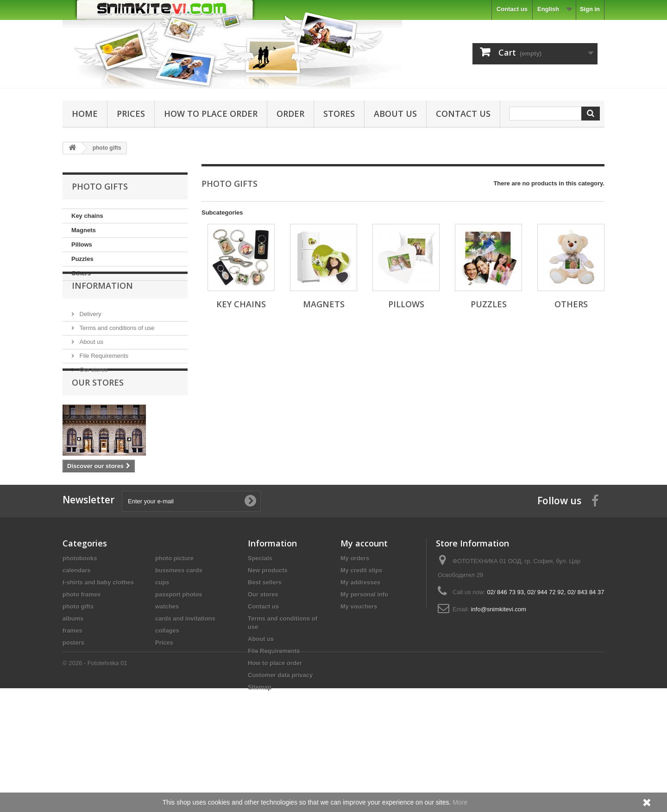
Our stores (93, 389)
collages (167, 697)
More (460, 802)
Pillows (82, 244)
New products (268, 637)
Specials (260, 625)
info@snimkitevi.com (499, 676)
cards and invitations (185, 685)
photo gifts (78, 673)
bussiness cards (179, 637)
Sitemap (260, 753)
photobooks (80, 625)
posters (73, 709)
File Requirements (103, 375)
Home (85, 114)
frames (72, 697)
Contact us (512, 9)
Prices (131, 114)
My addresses (360, 649)
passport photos (179, 661)
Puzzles (82, 259)
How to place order (211, 114)
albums (73, 685)
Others (81, 273)
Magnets (84, 230)
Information (102, 309)
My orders (355, 625)
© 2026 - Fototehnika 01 (95, 787)
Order (290, 114)
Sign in (590, 9)
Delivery (90, 333)
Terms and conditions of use (116, 347)
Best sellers (265, 649)
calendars (77, 637)
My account (364, 609)
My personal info (364, 661)
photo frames (82, 661)
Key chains (87, 216)
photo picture (174, 625)
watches (167, 673)
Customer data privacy (280, 741)
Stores (339, 114)
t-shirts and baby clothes (98, 649)
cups (162, 649)
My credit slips (361, 637)
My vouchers (359, 673)
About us (395, 114)
